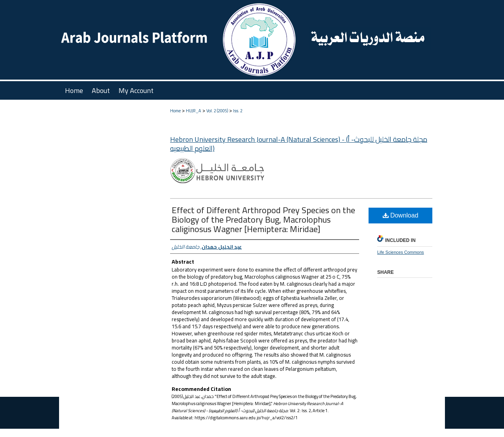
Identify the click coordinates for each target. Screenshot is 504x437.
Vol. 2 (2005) (217, 111)
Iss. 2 (238, 111)
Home (175, 111)
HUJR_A (194, 111)
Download (401, 215)
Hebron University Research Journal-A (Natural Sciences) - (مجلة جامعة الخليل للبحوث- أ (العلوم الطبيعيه (299, 144)
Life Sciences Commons (401, 252)
